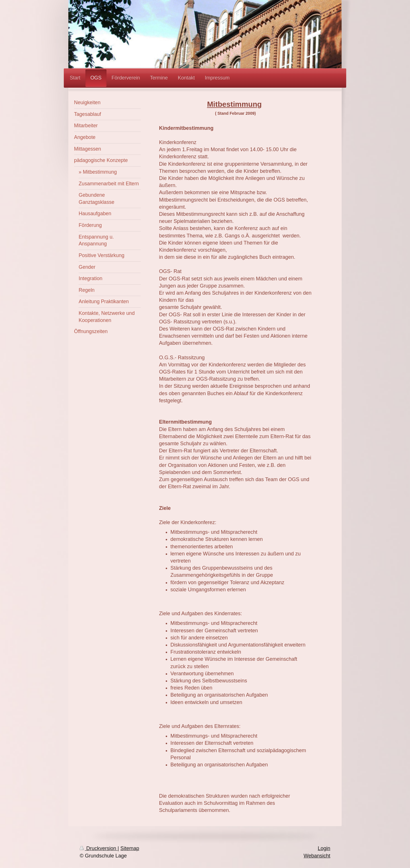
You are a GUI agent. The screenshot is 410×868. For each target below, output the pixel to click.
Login (324, 848)
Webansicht (317, 856)
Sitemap (130, 848)
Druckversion (99, 848)
